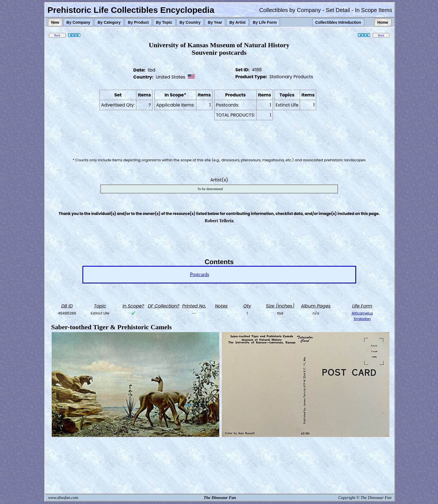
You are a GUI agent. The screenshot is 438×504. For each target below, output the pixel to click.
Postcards (200, 275)
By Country (190, 22)
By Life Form (265, 22)
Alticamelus (362, 313)
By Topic (164, 22)
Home (383, 22)
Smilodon (362, 319)
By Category (109, 22)
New (55, 22)
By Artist (237, 22)
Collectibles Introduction (338, 22)
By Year (215, 22)
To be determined (210, 189)
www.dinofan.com (63, 498)
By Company (78, 22)
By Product (138, 22)
